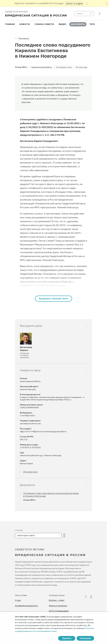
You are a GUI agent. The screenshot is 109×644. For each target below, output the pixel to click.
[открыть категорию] (64, 536)
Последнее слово (64, 67)
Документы (78, 24)
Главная (10, 24)
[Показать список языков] (88, 3)
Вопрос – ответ (57, 600)
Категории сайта (26, 535)
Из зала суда (82, 67)
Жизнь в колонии (58, 606)
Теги (92, 24)
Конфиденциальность (26, 606)
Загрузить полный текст (54, 299)
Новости (25, 24)
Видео (62, 24)
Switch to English (74, 3)
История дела (30, 472)
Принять (67, 638)
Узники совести (44, 24)
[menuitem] (10, 24)
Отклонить (85, 638)
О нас (18, 600)
